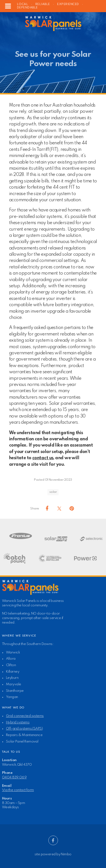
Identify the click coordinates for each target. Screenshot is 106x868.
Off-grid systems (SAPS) (24, 729)
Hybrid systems (18, 722)
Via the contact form (18, 790)
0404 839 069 (14, 777)
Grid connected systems (25, 716)
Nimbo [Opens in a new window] (66, 854)
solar (53, 492)
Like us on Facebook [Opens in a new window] (53, 840)
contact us (43, 458)
